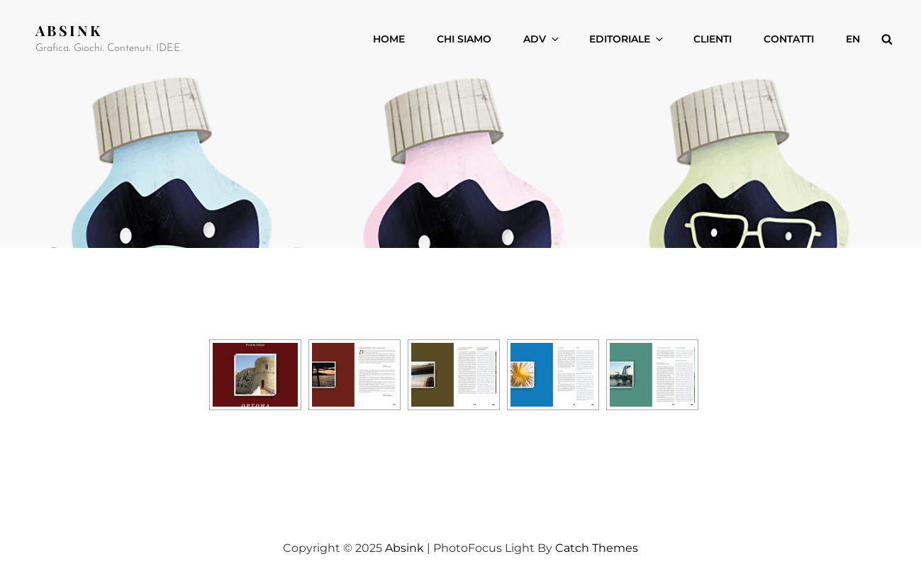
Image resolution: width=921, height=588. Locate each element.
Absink (69, 30)
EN (853, 39)
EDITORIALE (627, 39)
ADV (542, 39)
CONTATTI (789, 39)
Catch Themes (597, 548)
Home (389, 39)
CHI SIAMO (464, 39)
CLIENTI (713, 39)
